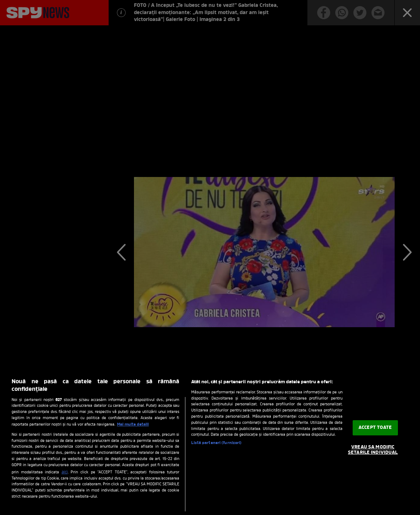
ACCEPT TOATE (375, 428)
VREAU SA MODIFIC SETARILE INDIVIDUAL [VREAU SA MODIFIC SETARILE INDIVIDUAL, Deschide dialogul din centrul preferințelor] (373, 450)
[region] (210, 443)
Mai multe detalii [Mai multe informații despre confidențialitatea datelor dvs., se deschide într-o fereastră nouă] (133, 425)
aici (65, 472)
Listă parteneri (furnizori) (216, 443)
